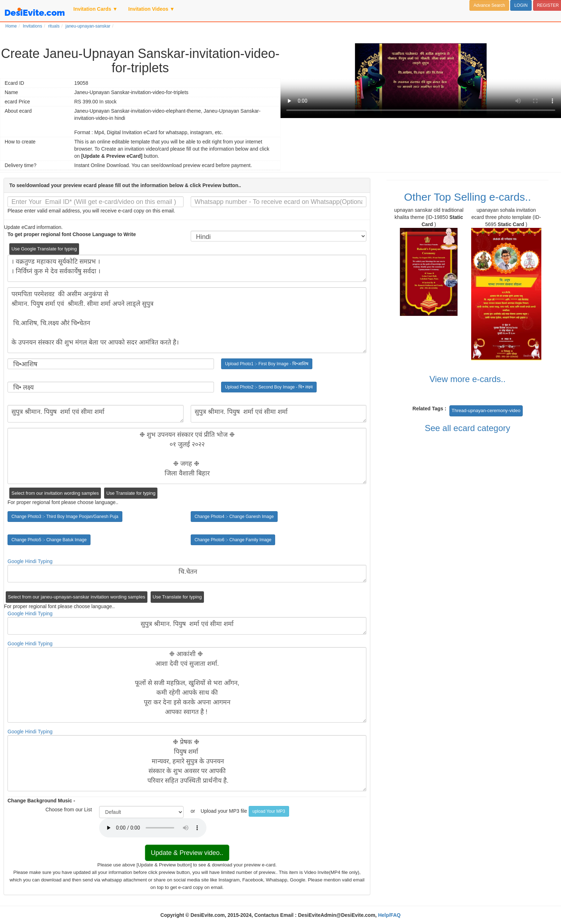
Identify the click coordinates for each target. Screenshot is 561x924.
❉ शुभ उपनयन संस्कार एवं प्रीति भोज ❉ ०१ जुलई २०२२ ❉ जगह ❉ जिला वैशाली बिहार (187, 456)
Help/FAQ (389, 915)
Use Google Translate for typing (44, 249)
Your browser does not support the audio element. (153, 828)
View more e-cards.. (467, 379)
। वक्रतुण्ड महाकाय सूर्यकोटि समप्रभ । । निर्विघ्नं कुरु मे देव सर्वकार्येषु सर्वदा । (187, 268)
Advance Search (489, 5)
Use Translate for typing (131, 493)
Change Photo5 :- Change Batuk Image (49, 540)
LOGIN (521, 5)
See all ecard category (467, 428)
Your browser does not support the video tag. (421, 80)
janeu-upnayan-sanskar (88, 26)
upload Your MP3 (269, 811)
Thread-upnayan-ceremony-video (486, 410)
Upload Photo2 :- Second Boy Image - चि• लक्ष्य (269, 387)
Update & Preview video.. (187, 853)
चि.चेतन (187, 574)
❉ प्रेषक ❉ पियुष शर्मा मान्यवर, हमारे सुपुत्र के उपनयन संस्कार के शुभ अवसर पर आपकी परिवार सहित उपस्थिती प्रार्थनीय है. (187, 763)
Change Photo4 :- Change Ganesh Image (234, 517)
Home (11, 26)
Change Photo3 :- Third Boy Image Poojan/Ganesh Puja (65, 517)
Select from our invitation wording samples (55, 493)
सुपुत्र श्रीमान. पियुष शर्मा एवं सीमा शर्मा (96, 414)
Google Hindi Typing (30, 561)
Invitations (33, 26)
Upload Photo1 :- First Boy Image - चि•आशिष (267, 364)
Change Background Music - (41, 801)
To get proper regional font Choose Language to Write (72, 234)
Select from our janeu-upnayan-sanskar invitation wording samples (77, 597)
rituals (54, 26)
